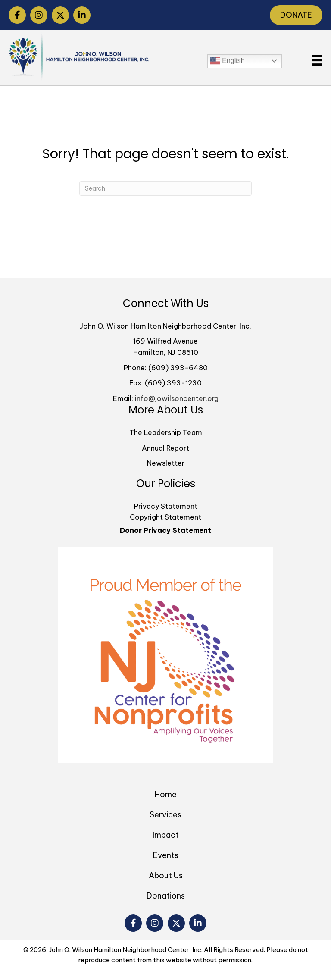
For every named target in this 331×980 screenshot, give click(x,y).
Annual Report (165, 448)
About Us (166, 875)
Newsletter (166, 463)
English (227, 61)
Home (166, 794)
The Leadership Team (166, 432)
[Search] (165, 188)
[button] (17, 15)
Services (165, 815)
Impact (166, 835)
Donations (166, 896)
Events (166, 855)
